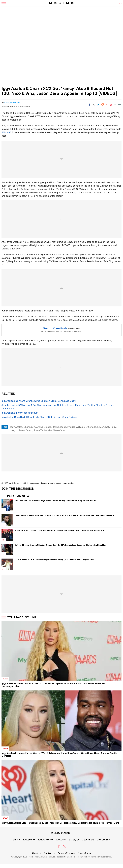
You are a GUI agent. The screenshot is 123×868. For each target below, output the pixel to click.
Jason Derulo (26, 430)
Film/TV (74, 839)
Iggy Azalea (16, 427)
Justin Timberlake (43, 430)
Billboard (6, 132)
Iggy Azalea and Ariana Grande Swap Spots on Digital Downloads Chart (38, 401)
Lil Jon (101, 427)
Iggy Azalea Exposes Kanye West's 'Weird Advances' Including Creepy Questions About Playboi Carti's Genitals (59, 754)
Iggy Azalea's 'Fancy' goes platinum (20, 413)
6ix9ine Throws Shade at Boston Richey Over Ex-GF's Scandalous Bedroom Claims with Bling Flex (60, 545)
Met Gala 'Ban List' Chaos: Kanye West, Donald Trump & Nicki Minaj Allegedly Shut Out (55, 501)
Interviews (46, 839)
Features (29, 839)
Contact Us (50, 853)
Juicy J (14, 430)
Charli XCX (29, 427)
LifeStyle (89, 839)
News (5, 679)
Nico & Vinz (59, 430)
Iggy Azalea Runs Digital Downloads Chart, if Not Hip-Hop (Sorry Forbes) (39, 417)
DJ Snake (91, 427)
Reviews (61, 839)
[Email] (115, 105)
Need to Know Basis (55, 328)
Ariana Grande (44, 427)
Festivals (104, 839)
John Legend (59, 427)
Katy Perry (111, 427)
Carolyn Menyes (12, 103)
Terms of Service (66, 853)
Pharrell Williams (76, 427)
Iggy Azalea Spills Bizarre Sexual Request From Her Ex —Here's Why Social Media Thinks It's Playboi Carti (60, 823)
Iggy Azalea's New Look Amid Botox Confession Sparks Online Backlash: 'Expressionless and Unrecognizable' (54, 685)
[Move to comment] (119, 105)
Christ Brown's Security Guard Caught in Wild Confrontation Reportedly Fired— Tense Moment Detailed (64, 515)
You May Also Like (22, 617)
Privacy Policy (84, 853)
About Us (37, 853)
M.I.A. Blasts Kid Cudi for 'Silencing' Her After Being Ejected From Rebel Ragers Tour (54, 560)
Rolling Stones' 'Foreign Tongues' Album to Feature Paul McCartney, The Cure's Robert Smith (59, 530)
